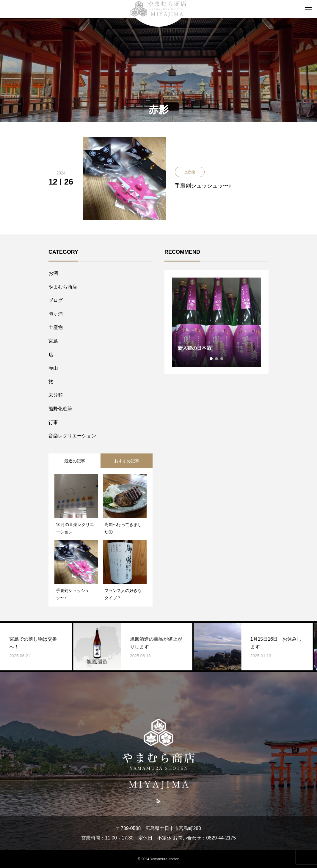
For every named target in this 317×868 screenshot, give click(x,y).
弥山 (53, 368)
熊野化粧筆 (60, 409)
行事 (53, 422)
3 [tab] (222, 359)
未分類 (56, 395)
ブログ (56, 300)
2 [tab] (217, 359)
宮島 (53, 341)
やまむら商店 (63, 287)
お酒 (53, 273)
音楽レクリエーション (72, 436)
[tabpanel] (216, 322)
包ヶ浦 (56, 314)
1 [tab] (211, 359)
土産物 (56, 327)
